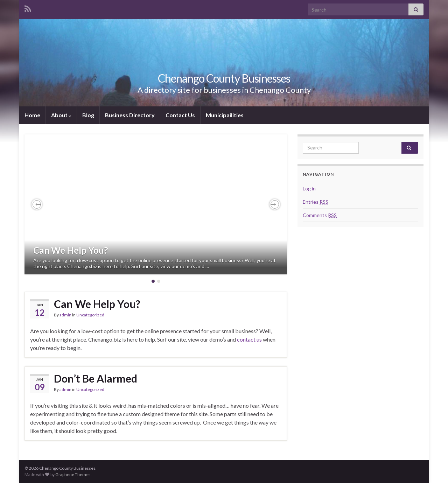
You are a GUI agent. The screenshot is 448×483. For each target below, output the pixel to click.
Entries (316, 202)
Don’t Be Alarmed (96, 378)
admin (65, 315)
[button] (37, 204)
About (61, 115)
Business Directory (130, 115)
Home (32, 115)
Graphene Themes (73, 474)
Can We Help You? (71, 250)
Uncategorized (90, 315)
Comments (320, 215)
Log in (309, 188)
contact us (249, 339)
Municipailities (225, 115)
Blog (88, 115)
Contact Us (180, 115)
